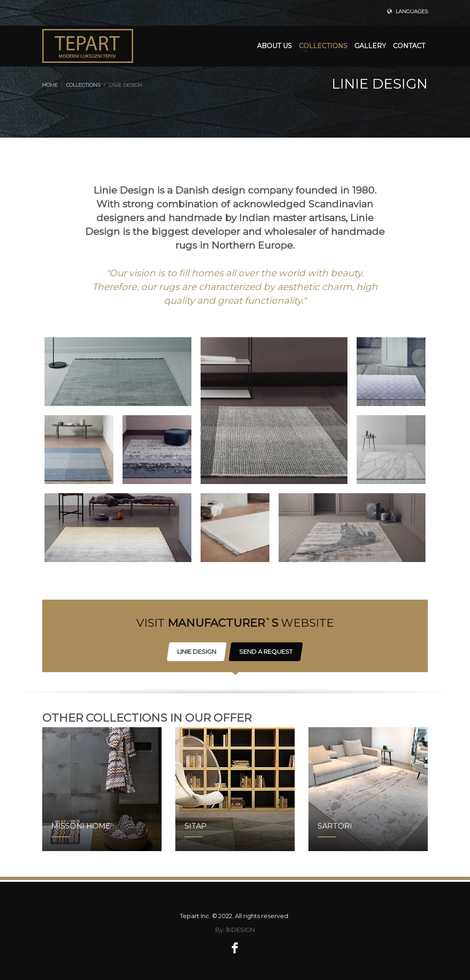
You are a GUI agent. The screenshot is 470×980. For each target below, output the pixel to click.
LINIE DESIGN (197, 651)
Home (50, 85)
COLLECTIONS (83, 85)
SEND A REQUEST (266, 651)
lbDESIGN (240, 930)
